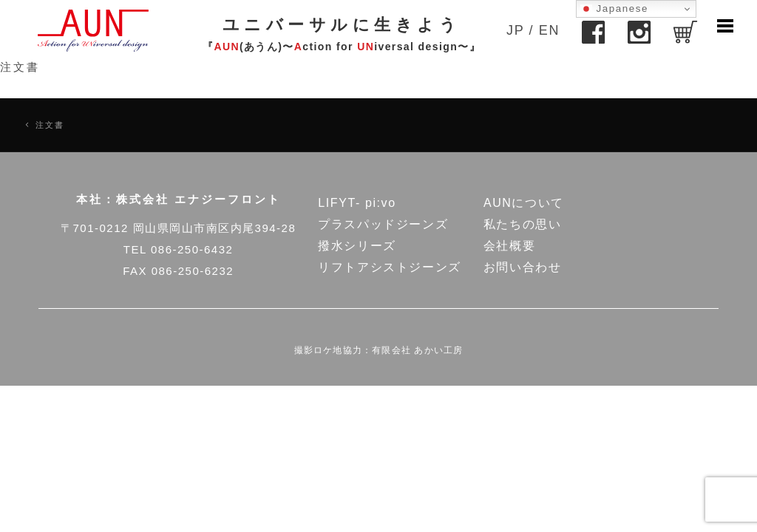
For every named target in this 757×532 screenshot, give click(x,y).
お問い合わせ (523, 267)
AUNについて (524, 203)
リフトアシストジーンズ (390, 267)
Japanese (614, 9)
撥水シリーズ (357, 246)
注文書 (20, 67)
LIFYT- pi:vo (357, 203)
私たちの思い (523, 224)
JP (515, 30)
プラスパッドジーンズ (383, 224)
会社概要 (509, 246)
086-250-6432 (192, 249)
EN (549, 30)
